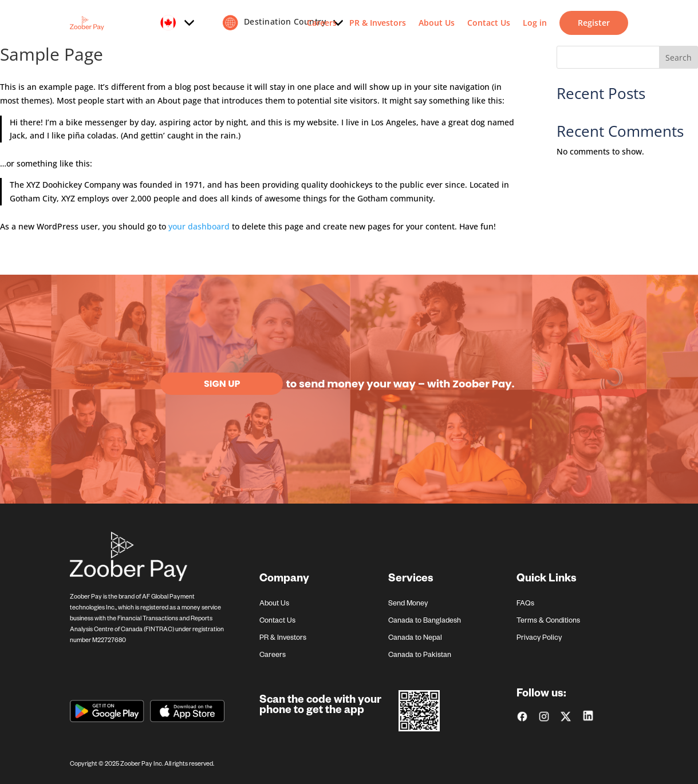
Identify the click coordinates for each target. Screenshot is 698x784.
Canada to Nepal (415, 639)
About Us (437, 23)
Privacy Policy (539, 639)
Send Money (408, 604)
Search (679, 58)
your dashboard (199, 226)
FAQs (525, 604)
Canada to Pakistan (420, 656)
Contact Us (489, 23)
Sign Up (222, 384)
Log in (535, 23)
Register (594, 23)
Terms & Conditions (548, 621)
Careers (322, 23)
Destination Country (282, 23)
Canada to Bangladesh (425, 621)
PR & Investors (378, 23)
